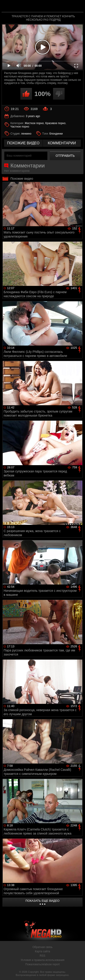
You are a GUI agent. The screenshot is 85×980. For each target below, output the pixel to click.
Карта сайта (42, 951)
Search (78, 6)
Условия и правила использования (42, 960)
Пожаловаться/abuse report (42, 964)
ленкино (26, 134)
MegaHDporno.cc (55, 8)
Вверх (78, 972)
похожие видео (23, 143)
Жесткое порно (34, 123)
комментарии (62, 143)
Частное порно (20, 127)
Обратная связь (42, 947)
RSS (42, 956)
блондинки (56, 134)
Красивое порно (55, 123)
